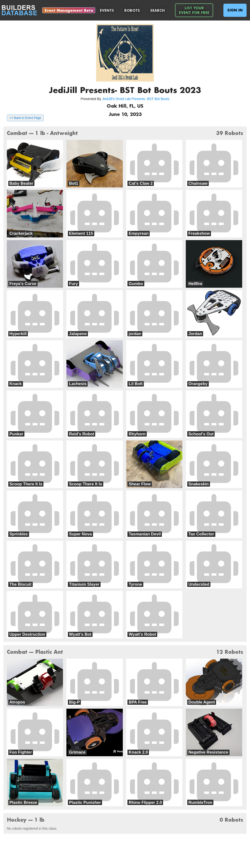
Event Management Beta (69, 10)
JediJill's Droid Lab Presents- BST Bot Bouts (136, 99)
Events (107, 10)
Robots (132, 10)
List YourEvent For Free (194, 10)
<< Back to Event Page (25, 118)
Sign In (235, 10)
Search (157, 10)
